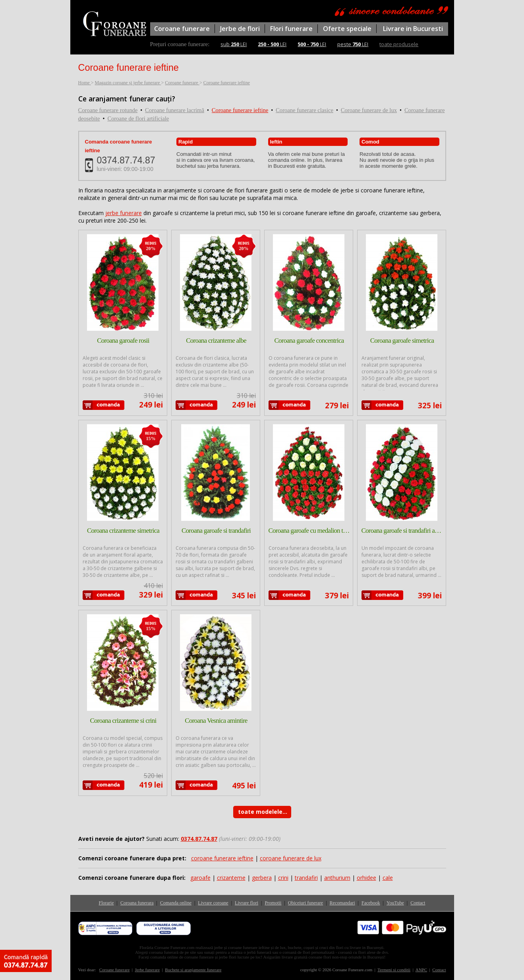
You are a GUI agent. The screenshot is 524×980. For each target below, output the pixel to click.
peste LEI (353, 44)
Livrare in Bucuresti (413, 29)
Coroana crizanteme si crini (123, 721)
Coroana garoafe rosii (123, 341)
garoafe (200, 878)
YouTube (395, 903)
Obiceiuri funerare (306, 903)
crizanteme (231, 878)
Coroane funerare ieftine (240, 110)
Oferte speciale (347, 29)
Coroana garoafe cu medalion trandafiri (309, 531)
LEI (272, 44)
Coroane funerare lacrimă (175, 110)
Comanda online (176, 903)
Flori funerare (291, 29)
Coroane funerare (182, 29)
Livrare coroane (213, 903)
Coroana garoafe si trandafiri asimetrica (402, 531)
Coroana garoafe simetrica (402, 341)
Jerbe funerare (148, 970)
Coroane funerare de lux (369, 110)
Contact (418, 903)
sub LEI (234, 44)
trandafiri (306, 878)
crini (283, 878)
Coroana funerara (137, 903)
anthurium (337, 878)
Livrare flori (247, 903)
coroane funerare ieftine (222, 858)
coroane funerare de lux (291, 858)
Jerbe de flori (240, 29)
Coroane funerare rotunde (108, 110)
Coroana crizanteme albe (216, 341)
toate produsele (399, 44)
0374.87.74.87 (126, 160)
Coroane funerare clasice (305, 110)
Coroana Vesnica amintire (216, 721)
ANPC (421, 970)
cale (388, 878)
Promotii (273, 903)
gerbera (262, 878)
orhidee (366, 878)
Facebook (371, 903)
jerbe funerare (124, 213)
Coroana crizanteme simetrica (123, 531)
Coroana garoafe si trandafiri (216, 531)
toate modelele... (263, 812)
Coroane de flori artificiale (138, 118)
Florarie (106, 903)
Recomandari (342, 903)
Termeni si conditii (394, 970)
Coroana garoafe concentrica (309, 341)
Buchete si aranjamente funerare (193, 970)
